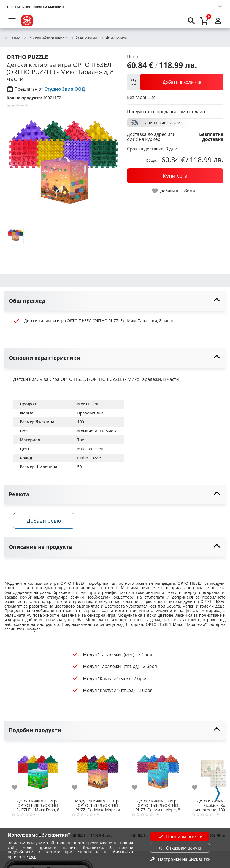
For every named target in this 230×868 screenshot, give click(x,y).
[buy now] (175, 176)
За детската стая (85, 38)
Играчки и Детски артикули (45, 37)
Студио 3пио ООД (65, 89)
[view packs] (175, 82)
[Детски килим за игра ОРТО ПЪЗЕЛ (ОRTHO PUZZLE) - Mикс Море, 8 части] (158, 771)
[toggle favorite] (174, 191)
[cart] (205, 21)
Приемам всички (180, 837)
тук (32, 857)
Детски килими (114, 38)
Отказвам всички (180, 848)
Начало (12, 38)
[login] (218, 21)
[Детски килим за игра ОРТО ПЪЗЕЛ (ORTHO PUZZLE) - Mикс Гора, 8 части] (38, 771)
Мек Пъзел (88, 404)
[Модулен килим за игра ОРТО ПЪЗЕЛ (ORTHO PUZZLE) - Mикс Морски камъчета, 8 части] (98, 771)
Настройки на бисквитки (180, 859)
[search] (191, 21)
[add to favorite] (18, 788)
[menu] (12, 21)
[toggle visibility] (115, 301)
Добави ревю (44, 521)
